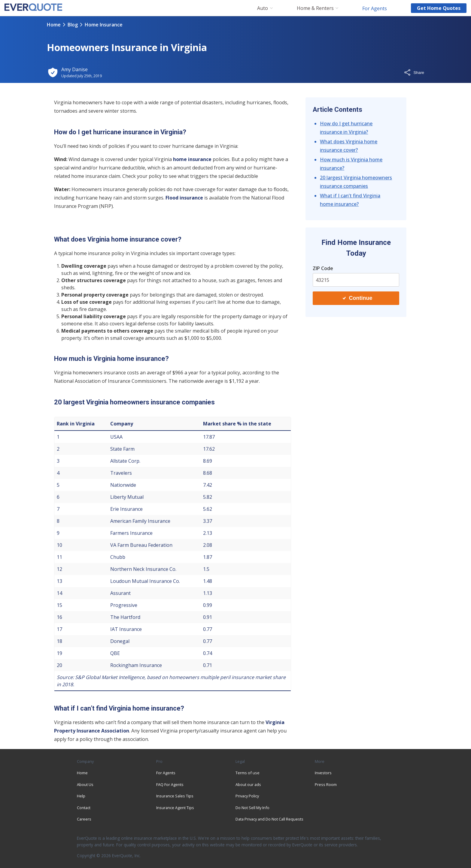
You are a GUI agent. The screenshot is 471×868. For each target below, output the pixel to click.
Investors (323, 773)
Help (81, 796)
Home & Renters (315, 8)
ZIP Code (323, 268)
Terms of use (248, 773)
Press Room (326, 784)
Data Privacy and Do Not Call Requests (269, 819)
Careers (84, 819)
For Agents (375, 8)
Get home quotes (439, 8)
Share (414, 72)
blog (73, 25)
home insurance (193, 159)
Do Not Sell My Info (252, 808)
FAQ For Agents (170, 784)
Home (54, 25)
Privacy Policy (247, 796)
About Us (85, 784)
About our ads (248, 784)
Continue (357, 298)
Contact (84, 808)
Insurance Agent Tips (175, 808)
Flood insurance (184, 198)
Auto (263, 8)
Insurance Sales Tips (175, 796)
